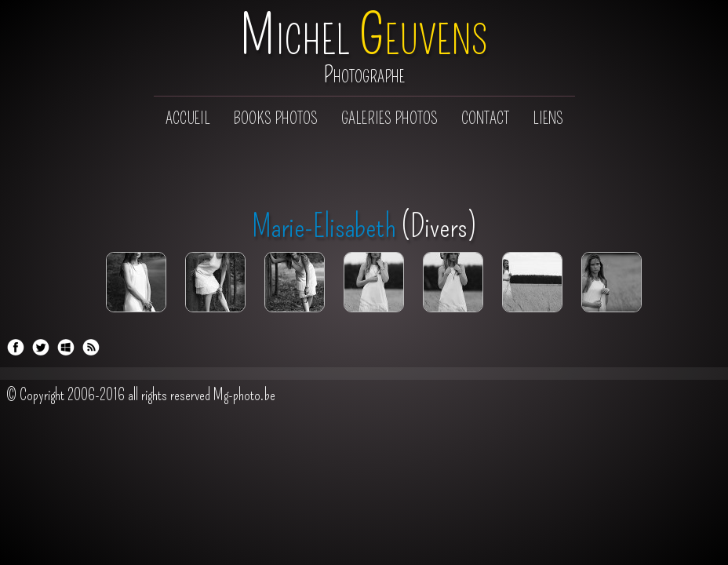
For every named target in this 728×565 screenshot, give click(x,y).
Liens (548, 118)
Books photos (276, 118)
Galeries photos (389, 118)
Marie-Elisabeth (324, 227)
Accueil (188, 118)
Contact (485, 118)
